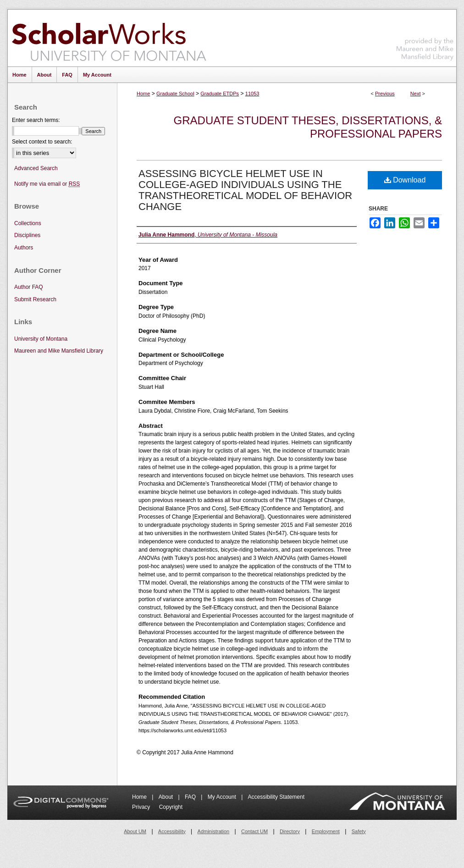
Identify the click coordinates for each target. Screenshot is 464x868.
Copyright (171, 807)
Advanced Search (36, 168)
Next (416, 94)
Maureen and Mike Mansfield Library (425, 36)
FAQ (191, 797)
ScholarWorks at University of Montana (109, 38)
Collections (28, 223)
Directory (290, 831)
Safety (359, 831)
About (167, 797)
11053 (252, 94)
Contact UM (254, 831)
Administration (214, 831)
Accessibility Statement (276, 797)
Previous (385, 94)
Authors (24, 248)
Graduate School (175, 94)
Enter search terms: (36, 120)
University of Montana (41, 339)
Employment (326, 831)
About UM (135, 831)
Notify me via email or (47, 184)
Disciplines (27, 235)
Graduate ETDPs (220, 94)
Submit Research (35, 299)
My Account (223, 797)
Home (143, 94)
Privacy (142, 807)
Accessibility (172, 831)
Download (405, 180)
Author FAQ (29, 287)
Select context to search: (42, 142)
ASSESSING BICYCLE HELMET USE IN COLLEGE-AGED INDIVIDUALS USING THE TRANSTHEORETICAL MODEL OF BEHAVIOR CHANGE (245, 190)
